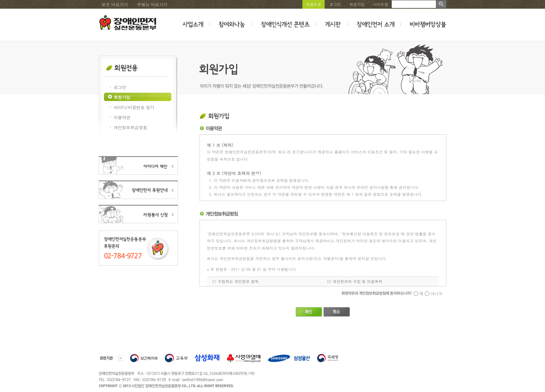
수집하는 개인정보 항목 (238, 281)
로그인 (335, 4)
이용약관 (122, 117)
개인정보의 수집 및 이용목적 (357, 281)
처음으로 (314, 4)
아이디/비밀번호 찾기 (134, 107)
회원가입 (357, 4)
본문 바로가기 (115, 4)
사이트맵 (381, 4)
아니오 (437, 293)
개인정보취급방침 (130, 127)
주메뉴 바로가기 (152, 4)
